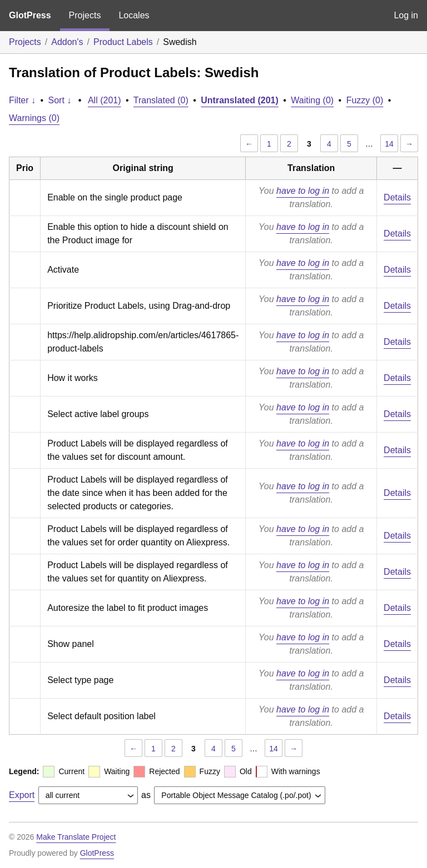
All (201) (105, 100)
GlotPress (30, 15)
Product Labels (123, 42)
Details (397, 197)
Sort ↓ (60, 100)
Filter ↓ (22, 100)
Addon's (67, 42)
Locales (134, 15)
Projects (85, 15)
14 (389, 144)
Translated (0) (161, 100)
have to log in (303, 191)
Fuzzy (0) (365, 100)
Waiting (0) (312, 100)
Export (22, 795)
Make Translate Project (76, 837)
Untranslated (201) (240, 100)
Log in (406, 15)
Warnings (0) (34, 118)
